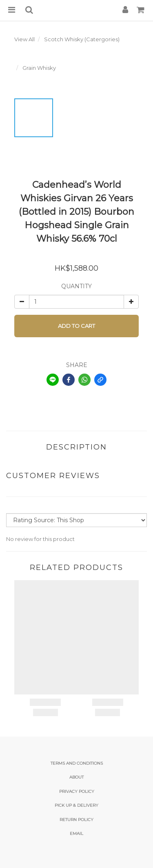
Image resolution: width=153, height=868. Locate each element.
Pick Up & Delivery (76, 805)
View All (24, 39)
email (76, 834)
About (76, 777)
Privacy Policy (77, 791)
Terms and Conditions (77, 763)
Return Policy (76, 820)
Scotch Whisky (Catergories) (82, 39)
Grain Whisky (39, 68)
